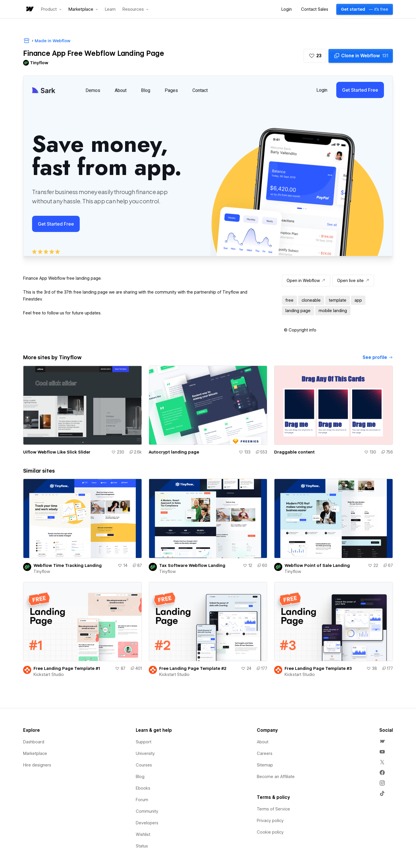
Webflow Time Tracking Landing (68, 565)
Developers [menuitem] (147, 823)
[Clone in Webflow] (361, 56)
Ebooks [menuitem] (143, 788)
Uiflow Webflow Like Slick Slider (57, 452)
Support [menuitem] (144, 742)
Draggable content (294, 452)
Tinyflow (42, 572)
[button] (51, 9)
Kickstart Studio (49, 675)
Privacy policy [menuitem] (270, 821)
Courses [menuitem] (144, 765)
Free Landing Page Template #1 (67, 668)
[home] (29, 9)
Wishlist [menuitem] (143, 834)
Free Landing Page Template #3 (318, 668)
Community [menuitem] (147, 811)
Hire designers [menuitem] (37, 765)
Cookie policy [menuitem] (270, 832)
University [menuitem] (145, 753)
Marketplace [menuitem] (35, 753)
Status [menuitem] (142, 846)
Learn (110, 9)
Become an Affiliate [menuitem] (276, 777)
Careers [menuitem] (265, 753)
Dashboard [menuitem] (34, 742)
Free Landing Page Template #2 (193, 668)
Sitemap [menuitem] (265, 765)
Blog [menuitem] (140, 777)
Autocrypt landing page (174, 452)
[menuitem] (382, 741)
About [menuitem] (263, 742)
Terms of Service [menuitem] (273, 809)
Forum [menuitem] (142, 800)
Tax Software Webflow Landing (192, 565)
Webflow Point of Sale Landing (317, 565)
